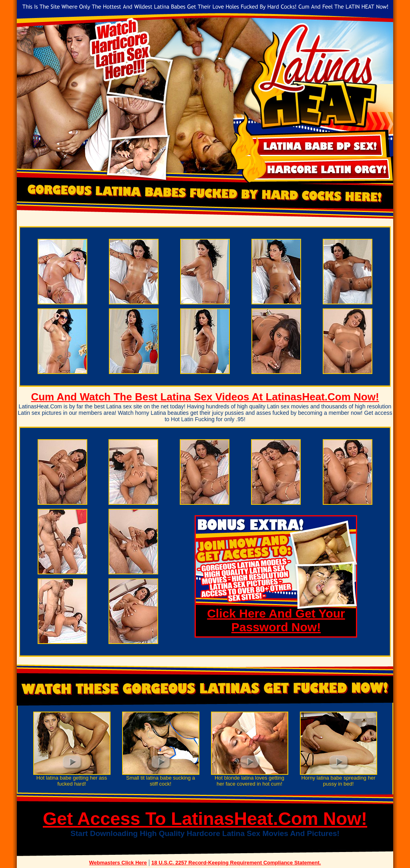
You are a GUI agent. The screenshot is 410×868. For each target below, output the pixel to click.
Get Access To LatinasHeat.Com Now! (205, 819)
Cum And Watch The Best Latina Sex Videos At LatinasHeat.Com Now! (205, 397)
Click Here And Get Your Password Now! (276, 620)
